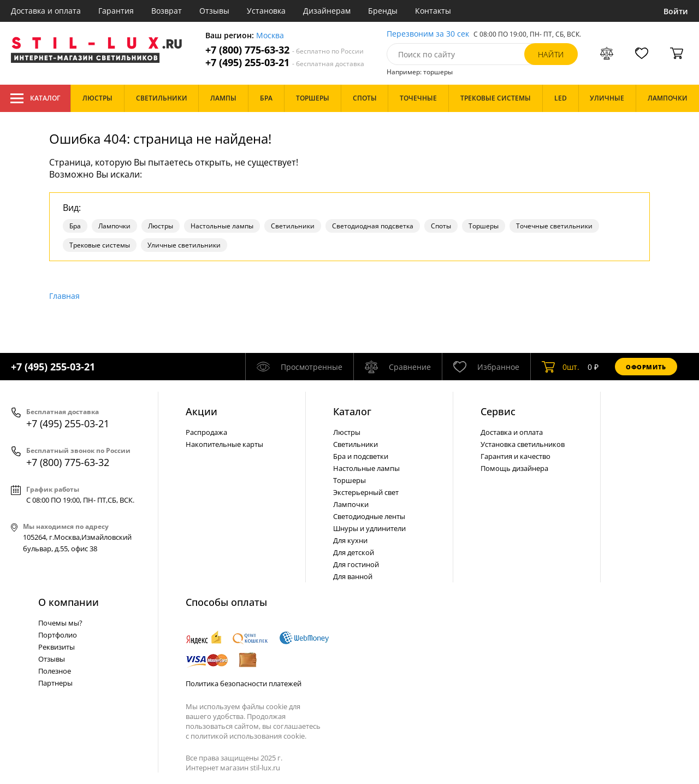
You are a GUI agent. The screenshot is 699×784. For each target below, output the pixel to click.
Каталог (35, 98)
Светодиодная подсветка (373, 226)
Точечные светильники (554, 226)
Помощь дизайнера (514, 468)
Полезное (55, 671)
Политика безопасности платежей (244, 683)
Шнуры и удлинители (369, 528)
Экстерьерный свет (366, 492)
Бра (75, 226)
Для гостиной (356, 564)
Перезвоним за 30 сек (428, 34)
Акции (202, 411)
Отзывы (214, 11)
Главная (64, 296)
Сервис (498, 411)
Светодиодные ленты (369, 516)
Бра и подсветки (361, 456)
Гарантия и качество (516, 456)
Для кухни (350, 540)
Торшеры (484, 226)
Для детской (354, 552)
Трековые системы (100, 245)
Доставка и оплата (46, 11)
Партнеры (55, 683)
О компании (69, 602)
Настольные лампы (222, 226)
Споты (441, 226)
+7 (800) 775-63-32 (285, 50)
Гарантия (116, 11)
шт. (561, 367)
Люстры (161, 226)
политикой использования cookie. (248, 736)
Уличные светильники (184, 245)
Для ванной (353, 576)
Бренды (383, 11)
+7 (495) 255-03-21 (285, 63)
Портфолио (58, 635)
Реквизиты (57, 647)
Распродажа (206, 432)
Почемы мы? (60, 623)
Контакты (433, 11)
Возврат (167, 11)
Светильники (293, 226)
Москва (270, 36)
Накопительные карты (224, 444)
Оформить (646, 367)
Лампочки (114, 226)
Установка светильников (523, 444)
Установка (266, 11)
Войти (676, 11)
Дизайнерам (327, 11)
